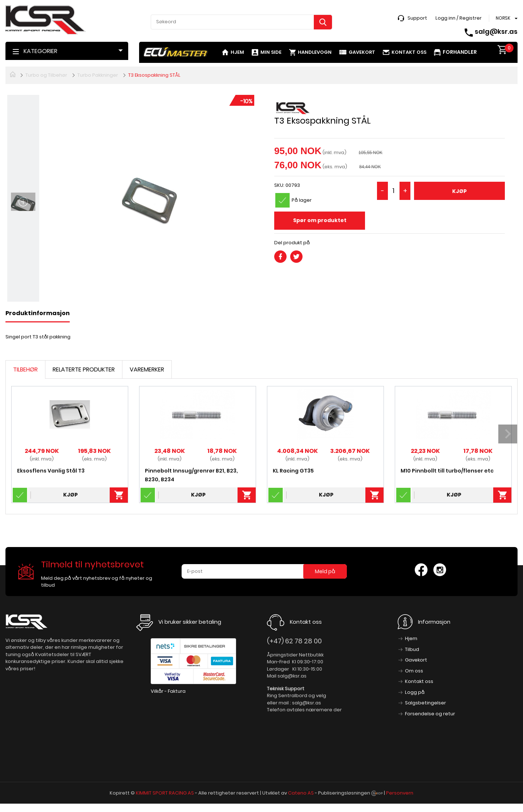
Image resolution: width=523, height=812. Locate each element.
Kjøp (459, 191)
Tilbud (412, 649)
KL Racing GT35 (293, 471)
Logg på (415, 692)
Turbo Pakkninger (98, 75)
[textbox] (242, 22)
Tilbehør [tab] (25, 369)
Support (417, 18)
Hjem (237, 52)
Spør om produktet (320, 220)
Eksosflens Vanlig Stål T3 (51, 471)
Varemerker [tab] (147, 369)
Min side (271, 52)
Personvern (400, 793)
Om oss (414, 671)
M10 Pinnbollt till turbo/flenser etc (447, 471)
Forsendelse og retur (430, 714)
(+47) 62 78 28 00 (294, 641)
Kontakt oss (409, 52)
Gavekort (362, 52)
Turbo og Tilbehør (46, 75)
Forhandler (460, 52)
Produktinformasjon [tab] (38, 313)
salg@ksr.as (496, 31)
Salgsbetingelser (425, 703)
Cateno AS (301, 793)
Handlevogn (315, 52)
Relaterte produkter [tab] (84, 369)
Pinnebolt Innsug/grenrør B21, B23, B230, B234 (191, 475)
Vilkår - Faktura (168, 691)
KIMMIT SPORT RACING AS (165, 793)
